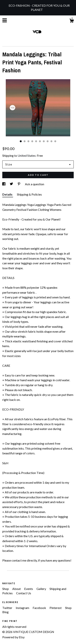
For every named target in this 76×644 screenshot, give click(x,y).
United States (27, 155)
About (17, 589)
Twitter (8, 608)
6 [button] (40, 141)
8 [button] (48, 141)
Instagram (23, 608)
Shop (6, 589)
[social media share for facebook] (4, 184)
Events (29, 589)
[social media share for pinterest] (19, 184)
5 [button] (36, 141)
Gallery (42, 589)
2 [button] (25, 141)
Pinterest (56, 608)
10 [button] (55, 141)
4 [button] (32, 141)
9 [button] (51, 141)
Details (8, 194)
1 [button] (21, 141)
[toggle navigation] (5, 20)
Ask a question (35, 184)
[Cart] (72, 21)
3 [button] (28, 141)
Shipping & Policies (29, 194)
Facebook (40, 608)
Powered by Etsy (13, 637)
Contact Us (24, 593)
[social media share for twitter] (12, 184)
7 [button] (44, 141)
